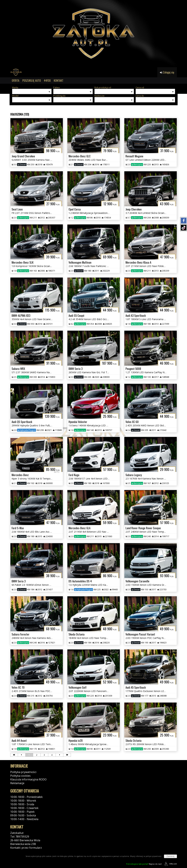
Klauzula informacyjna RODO (28, 779)
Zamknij (170, 856)
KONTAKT (59, 81)
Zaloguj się (167, 72)
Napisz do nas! (144, 864)
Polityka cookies (20, 776)
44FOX (47, 81)
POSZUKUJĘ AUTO (32, 81)
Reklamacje (17, 783)
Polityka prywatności (23, 772)
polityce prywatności (154, 856)
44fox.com (170, 864)
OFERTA (16, 81)
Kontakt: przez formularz (26, 848)
